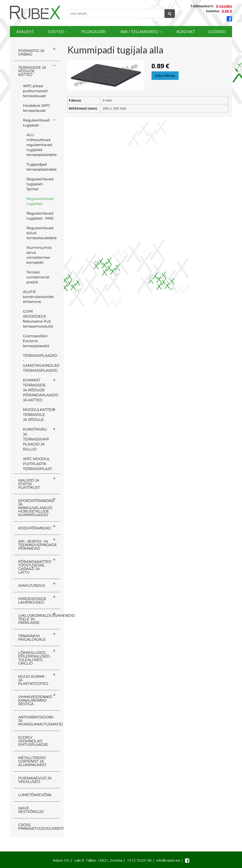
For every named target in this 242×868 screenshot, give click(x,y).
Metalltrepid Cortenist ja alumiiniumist (32, 761)
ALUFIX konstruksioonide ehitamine (38, 297)
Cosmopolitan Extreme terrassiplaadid (36, 341)
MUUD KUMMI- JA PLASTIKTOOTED (33, 680)
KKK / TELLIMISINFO (139, 32)
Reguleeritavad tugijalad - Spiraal (40, 184)
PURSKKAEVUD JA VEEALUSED (35, 780)
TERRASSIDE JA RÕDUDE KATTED (32, 71)
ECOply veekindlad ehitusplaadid (33, 741)
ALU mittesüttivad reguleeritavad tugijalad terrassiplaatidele (42, 145)
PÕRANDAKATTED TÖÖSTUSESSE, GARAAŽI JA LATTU (35, 567)
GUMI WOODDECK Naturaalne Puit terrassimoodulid (38, 319)
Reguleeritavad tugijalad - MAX (40, 216)
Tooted (56, 32)
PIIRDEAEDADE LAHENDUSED (32, 600)
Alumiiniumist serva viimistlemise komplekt (39, 255)
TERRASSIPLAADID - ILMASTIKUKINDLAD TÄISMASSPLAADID (41, 363)
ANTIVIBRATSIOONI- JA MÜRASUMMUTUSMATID (39, 721)
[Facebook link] (229, 19)
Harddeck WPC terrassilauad (37, 108)
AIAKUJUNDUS (32, 585)
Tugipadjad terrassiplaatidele (42, 167)
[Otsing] (170, 14)
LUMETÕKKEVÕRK (35, 795)
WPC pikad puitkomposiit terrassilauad (35, 91)
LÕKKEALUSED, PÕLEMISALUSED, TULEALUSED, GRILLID (34, 658)
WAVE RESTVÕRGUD (31, 810)
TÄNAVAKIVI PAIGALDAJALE (32, 638)
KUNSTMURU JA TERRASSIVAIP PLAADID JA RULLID (36, 439)
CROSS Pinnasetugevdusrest (39, 827)
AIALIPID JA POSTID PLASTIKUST (29, 484)
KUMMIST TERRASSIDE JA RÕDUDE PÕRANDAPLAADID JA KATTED (41, 390)
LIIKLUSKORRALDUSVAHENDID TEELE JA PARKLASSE (39, 619)
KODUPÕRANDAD (35, 528)
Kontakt (186, 32)
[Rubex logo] (35, 12)
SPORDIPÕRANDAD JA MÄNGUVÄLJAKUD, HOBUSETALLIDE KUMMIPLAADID (36, 508)
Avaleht (25, 32)
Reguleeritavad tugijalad (36, 123)
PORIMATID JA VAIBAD (31, 52)
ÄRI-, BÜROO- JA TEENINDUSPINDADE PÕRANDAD (38, 545)
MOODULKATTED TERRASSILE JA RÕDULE (39, 415)
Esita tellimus (165, 76)
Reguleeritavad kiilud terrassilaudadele (42, 233)
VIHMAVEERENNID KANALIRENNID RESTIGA (35, 700)
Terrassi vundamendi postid (38, 277)
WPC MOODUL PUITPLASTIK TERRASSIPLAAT (37, 464)
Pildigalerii (93, 32)
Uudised (217, 32)
